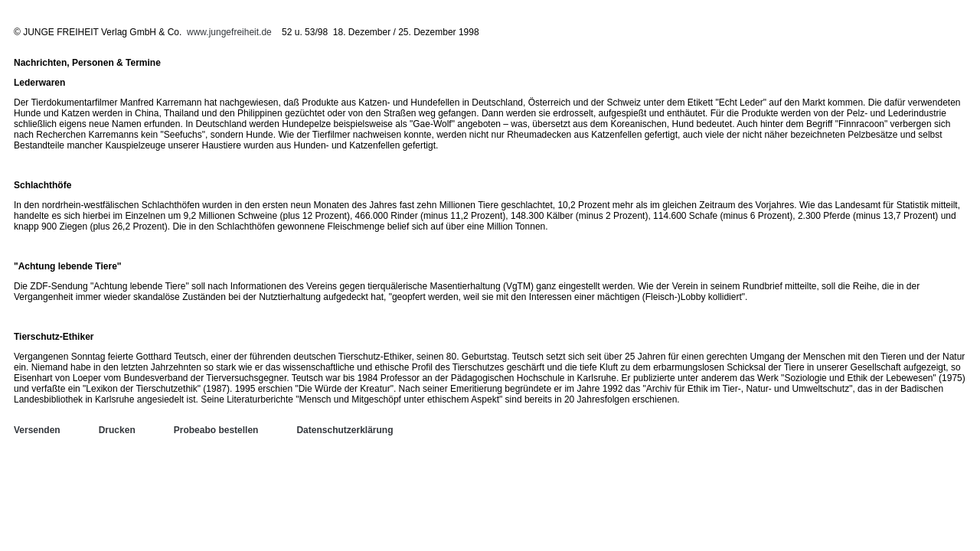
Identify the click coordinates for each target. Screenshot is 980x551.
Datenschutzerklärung (345, 430)
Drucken (117, 430)
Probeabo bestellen (216, 430)
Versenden (37, 430)
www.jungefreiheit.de (229, 32)
